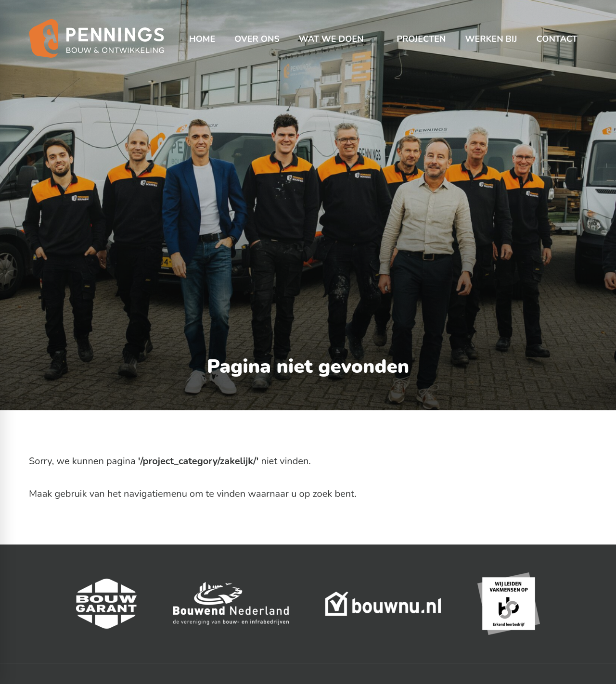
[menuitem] (202, 29)
